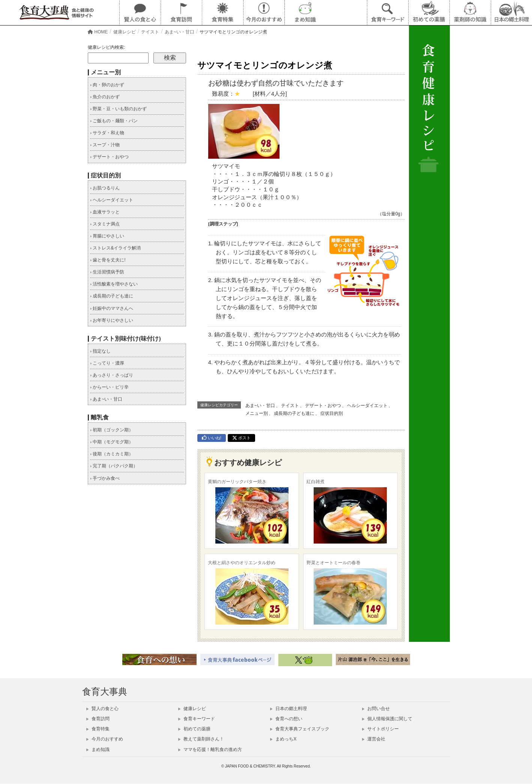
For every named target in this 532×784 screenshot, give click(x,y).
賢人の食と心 (102, 709)
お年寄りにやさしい (112, 320)
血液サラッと (105, 212)
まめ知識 (98, 749)
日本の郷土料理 (289, 709)
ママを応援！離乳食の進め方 (210, 749)
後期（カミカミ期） (112, 454)
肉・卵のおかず (107, 85)
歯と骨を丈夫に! (108, 260)
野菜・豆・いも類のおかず (118, 109)
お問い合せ (376, 709)
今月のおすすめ (105, 739)
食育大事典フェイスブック (300, 729)
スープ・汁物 (105, 145)
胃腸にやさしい (107, 236)
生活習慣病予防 (107, 272)
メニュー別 (257, 413)
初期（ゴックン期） (112, 430)
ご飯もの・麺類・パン (114, 121)
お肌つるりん (105, 188)
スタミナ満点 (105, 224)
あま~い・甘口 (260, 406)
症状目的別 (332, 413)
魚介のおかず (105, 97)
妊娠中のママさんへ (112, 308)
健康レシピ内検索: (106, 47)
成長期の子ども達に (294, 413)
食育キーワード (197, 719)
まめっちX (283, 739)
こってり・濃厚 (107, 363)
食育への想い (286, 719)
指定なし (100, 351)
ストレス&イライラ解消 (115, 248)
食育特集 (98, 729)
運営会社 (374, 739)
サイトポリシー (380, 729)
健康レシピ (192, 709)
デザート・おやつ (323, 406)
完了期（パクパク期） (114, 466)
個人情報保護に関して (387, 719)
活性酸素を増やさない (114, 284)
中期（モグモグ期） (112, 442)
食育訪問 (98, 719)
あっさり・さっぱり (112, 375)
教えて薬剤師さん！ (201, 739)
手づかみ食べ (105, 478)
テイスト (290, 406)
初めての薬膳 (194, 729)
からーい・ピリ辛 (109, 387)
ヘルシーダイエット (367, 406)
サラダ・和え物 (107, 133)
